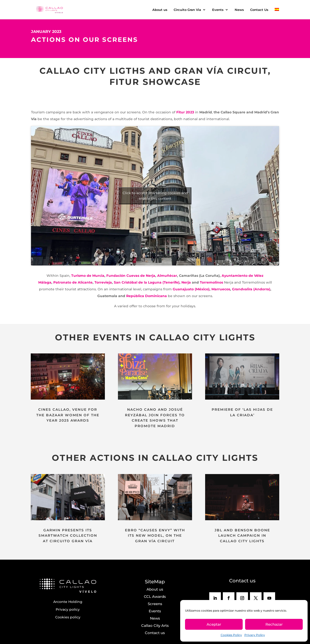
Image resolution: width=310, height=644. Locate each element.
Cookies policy (68, 617)
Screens (155, 604)
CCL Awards (155, 596)
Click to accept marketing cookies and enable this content (155, 196)
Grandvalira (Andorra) (251, 289)
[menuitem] (277, 14)
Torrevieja (103, 282)
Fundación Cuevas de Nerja (131, 276)
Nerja (186, 282)
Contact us (155, 633)
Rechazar (274, 624)
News (239, 10)
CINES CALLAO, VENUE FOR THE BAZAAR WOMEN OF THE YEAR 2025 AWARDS (68, 415)
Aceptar (214, 624)
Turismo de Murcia (88, 276)
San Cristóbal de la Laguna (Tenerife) (146, 282)
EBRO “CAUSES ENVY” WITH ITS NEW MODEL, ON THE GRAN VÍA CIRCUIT (155, 536)
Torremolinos (211, 282)
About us (160, 10)
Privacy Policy (255, 635)
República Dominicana (147, 296)
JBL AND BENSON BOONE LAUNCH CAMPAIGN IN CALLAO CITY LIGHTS (242, 536)
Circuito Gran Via (187, 10)
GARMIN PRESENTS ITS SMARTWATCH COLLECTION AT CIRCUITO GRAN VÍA (68, 536)
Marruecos (221, 289)
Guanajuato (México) (191, 289)
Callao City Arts (155, 626)
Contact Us (259, 10)
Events (218, 10)
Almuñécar (167, 276)
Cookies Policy (231, 635)
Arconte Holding (68, 602)
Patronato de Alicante (73, 282)
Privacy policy (68, 609)
